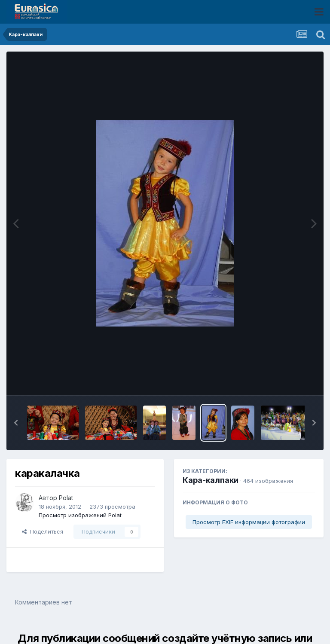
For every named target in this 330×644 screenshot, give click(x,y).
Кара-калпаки (211, 480)
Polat (66, 498)
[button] (16, 423)
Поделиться (43, 531)
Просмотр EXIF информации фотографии (249, 522)
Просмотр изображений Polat (80, 515)
